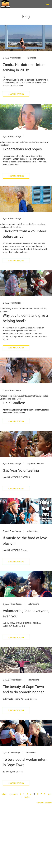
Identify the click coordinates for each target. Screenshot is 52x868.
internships (31, 753)
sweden (43, 309)
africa (19, 227)
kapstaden (5, 145)
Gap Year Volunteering (21, 470)
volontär (15, 142)
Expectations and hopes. (23, 149)
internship (31, 58)
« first (4, 794)
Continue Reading (16, 94)
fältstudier (5, 396)
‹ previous (13, 794)
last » (27, 797)
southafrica (34, 142)
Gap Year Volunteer (35, 464)
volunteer (4, 224)
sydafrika (24, 142)
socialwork (5, 311)
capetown (44, 142)
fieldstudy (14, 396)
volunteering (5, 142)
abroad (25, 309)
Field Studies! (14, 403)
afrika (13, 227)
